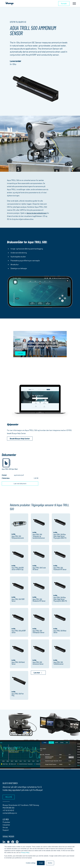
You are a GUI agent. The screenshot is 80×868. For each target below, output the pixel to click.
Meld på (9, 797)
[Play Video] (40, 144)
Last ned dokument (20, 483)
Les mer (20, 353)
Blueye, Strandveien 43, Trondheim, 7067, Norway (21, 805)
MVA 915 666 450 (9, 808)
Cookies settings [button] (31, 863)
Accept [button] (41, 863)
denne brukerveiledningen (37, 213)
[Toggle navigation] (74, 3)
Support (6, 830)
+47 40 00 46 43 (8, 810)
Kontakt (64, 3)
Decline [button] (50, 863)
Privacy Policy (25, 853)
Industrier (6, 825)
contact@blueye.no (10, 813)
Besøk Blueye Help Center (20, 439)
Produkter (6, 822)
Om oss (5, 827)
